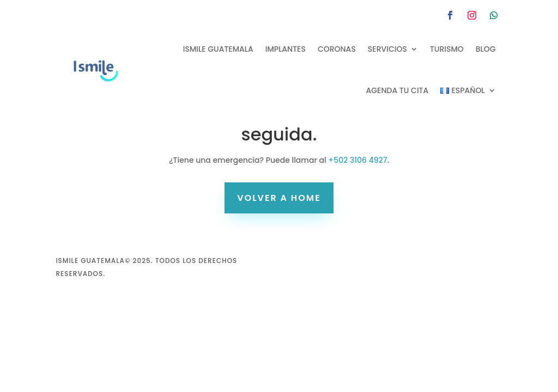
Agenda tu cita (398, 90)
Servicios (387, 49)
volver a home (279, 198)
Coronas (337, 49)
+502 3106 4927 (357, 160)
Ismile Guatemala (218, 49)
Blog (486, 49)
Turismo (447, 49)
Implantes (286, 49)
